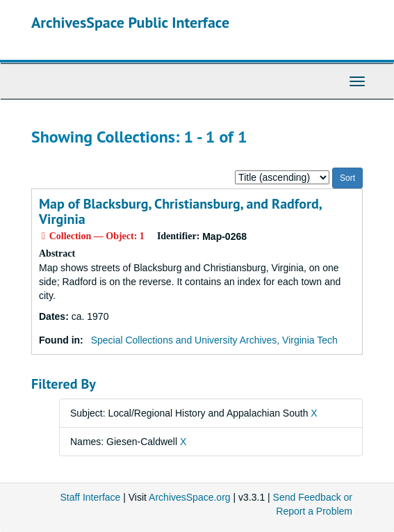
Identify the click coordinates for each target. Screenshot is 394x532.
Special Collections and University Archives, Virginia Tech (214, 340)
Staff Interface (90, 497)
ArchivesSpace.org (190, 497)
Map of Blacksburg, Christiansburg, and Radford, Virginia (180, 211)
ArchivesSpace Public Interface (130, 22)
